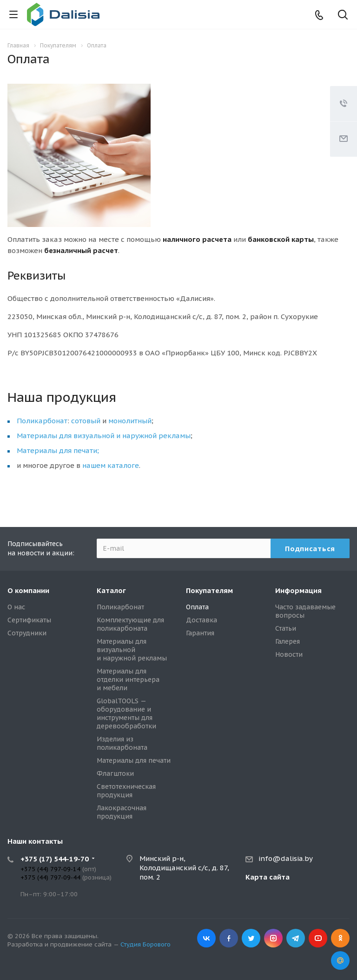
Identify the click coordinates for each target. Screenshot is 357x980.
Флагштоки (115, 773)
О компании (28, 590)
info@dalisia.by (286, 858)
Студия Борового (145, 944)
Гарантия (200, 633)
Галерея (288, 641)
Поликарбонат (42, 421)
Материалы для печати (134, 760)
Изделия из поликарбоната (122, 743)
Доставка (202, 620)
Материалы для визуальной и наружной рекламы (104, 436)
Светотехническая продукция (126, 791)
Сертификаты (29, 620)
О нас (16, 607)
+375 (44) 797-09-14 (50, 869)
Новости (289, 654)
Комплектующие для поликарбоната (130, 624)
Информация (298, 590)
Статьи (286, 628)
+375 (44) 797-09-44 (50, 877)
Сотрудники (27, 633)
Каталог (111, 590)
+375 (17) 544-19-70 (55, 859)
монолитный (130, 421)
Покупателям (209, 590)
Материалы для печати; (58, 450)
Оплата (197, 607)
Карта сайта (268, 877)
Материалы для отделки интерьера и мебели (128, 680)
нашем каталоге (111, 465)
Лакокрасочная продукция (122, 812)
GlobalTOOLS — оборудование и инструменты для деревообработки (126, 713)
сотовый (86, 421)
